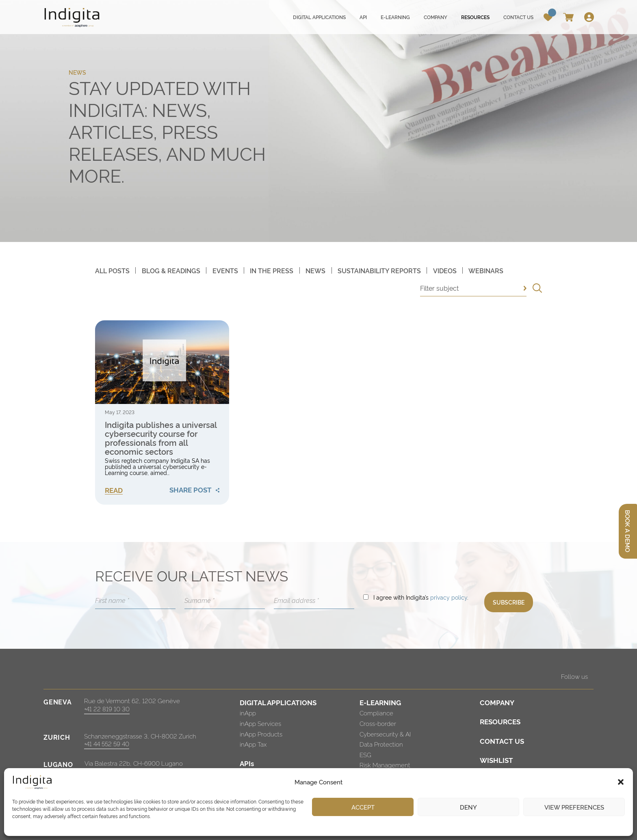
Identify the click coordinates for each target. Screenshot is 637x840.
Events (225, 270)
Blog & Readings (171, 270)
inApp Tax (253, 744)
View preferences (574, 807)
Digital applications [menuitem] (319, 17)
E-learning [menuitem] (395, 17)
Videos (445, 270)
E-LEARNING (380, 702)
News (315, 270)
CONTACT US (502, 741)
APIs (247, 763)
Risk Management (385, 765)
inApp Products (261, 734)
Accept (363, 807)
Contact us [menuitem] (518, 17)
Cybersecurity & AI (385, 734)
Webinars (486, 270)
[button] (621, 782)
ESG (365, 755)
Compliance (376, 713)
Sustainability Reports (379, 270)
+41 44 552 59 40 (107, 744)
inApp (248, 713)
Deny (468, 807)
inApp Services (260, 723)
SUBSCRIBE (509, 602)
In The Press (272, 270)
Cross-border (378, 723)
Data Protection (381, 744)
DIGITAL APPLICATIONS (278, 702)
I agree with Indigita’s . (421, 597)
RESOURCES (500, 721)
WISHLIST (496, 760)
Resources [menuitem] (475, 17)
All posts (112, 270)
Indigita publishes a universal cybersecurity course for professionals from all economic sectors (161, 438)
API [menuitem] (363, 17)
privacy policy (449, 597)
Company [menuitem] (435, 17)
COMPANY (497, 702)
